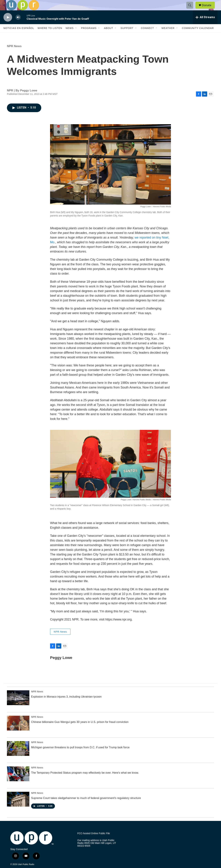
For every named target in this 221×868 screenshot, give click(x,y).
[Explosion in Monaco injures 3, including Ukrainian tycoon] (18, 706)
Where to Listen (50, 36)
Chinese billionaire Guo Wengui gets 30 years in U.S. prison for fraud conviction (80, 730)
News (70, 36)
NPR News (14, 54)
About (109, 36)
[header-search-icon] (191, 9)
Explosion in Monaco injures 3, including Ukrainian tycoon (66, 704)
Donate (209, 9)
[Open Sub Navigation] (76, 36)
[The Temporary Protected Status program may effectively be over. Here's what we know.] (18, 782)
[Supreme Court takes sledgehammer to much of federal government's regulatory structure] (18, 807)
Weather (168, 36)
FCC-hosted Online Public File (94, 841)
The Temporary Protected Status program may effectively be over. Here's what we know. (85, 780)
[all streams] (205, 25)
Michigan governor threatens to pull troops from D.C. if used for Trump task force (80, 755)
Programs (89, 36)
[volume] (18, 25)
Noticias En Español (19, 36)
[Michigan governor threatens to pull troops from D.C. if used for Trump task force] (18, 756)
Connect (147, 36)
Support (127, 36)
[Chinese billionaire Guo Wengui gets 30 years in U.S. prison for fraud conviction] (18, 731)
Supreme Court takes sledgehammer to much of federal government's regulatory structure (86, 806)
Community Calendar (198, 36)
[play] (8, 25)
